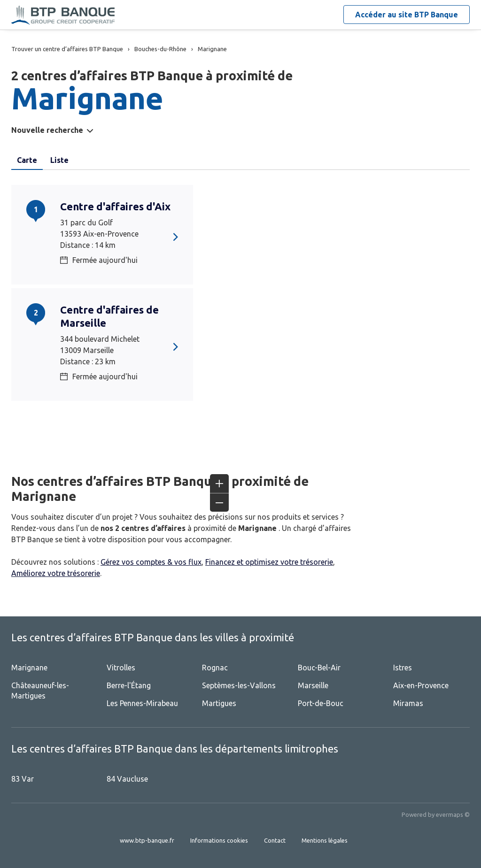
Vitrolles (121, 668)
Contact (275, 840)
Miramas (408, 703)
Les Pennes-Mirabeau (142, 703)
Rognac (215, 668)
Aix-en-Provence (421, 685)
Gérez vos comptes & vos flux (151, 562)
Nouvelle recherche (47, 130)
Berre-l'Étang (129, 685)
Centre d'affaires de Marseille (109, 316)
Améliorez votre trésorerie (56, 573)
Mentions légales (325, 840)
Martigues (219, 703)
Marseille (313, 685)
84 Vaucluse (127, 779)
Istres (403, 668)
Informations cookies (219, 840)
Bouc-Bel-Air (319, 668)
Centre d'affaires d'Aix (115, 206)
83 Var (23, 779)
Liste (59, 160)
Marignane (29, 668)
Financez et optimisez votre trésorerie (269, 562)
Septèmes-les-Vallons (239, 685)
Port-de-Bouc (321, 703)
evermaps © (453, 814)
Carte (27, 160)
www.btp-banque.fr (147, 840)
